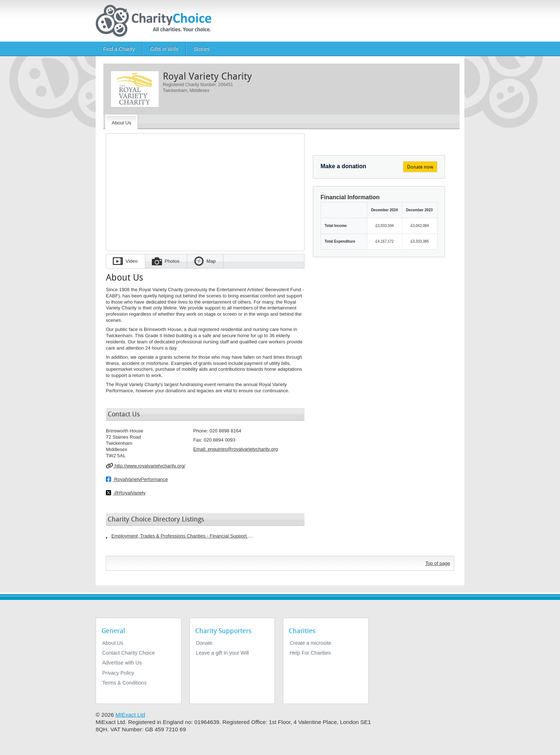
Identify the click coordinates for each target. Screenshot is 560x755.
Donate (204, 643)
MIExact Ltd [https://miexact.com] (130, 715)
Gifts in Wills (164, 49)
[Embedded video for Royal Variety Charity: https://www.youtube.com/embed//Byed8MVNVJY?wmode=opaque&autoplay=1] (205, 190)
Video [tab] (132, 261)
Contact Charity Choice (129, 653)
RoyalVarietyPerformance (137, 479)
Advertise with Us (122, 663)
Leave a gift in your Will (223, 653)
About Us (113, 643)
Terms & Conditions (124, 683)
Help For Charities (310, 653)
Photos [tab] (172, 261)
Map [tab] (211, 261)
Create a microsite (310, 643)
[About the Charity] (121, 122)
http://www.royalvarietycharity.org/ (145, 466)
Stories (202, 49)
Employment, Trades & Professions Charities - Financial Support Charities (183, 536)
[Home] (156, 21)
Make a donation (343, 166)
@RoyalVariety (126, 493)
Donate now (420, 167)
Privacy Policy (118, 673)
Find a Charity (119, 49)
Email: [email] (235, 449)
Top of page (438, 563)
